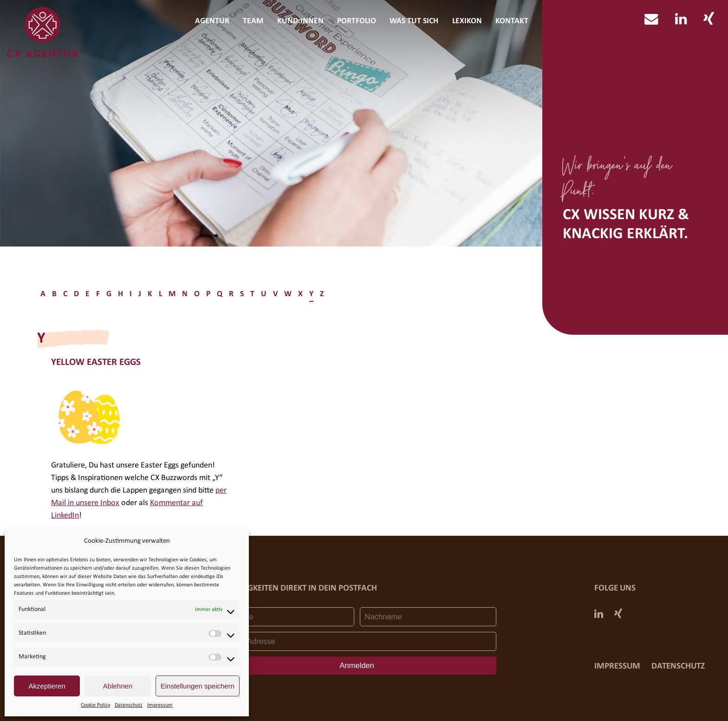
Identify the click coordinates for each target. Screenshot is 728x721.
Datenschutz (129, 705)
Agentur (212, 21)
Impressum (160, 705)
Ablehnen (118, 686)
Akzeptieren (47, 686)
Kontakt (512, 21)
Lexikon (467, 21)
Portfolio (357, 21)
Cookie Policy (95, 705)
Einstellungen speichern (198, 686)
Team (253, 21)
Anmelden (357, 666)
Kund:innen (300, 21)
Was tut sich (414, 21)
